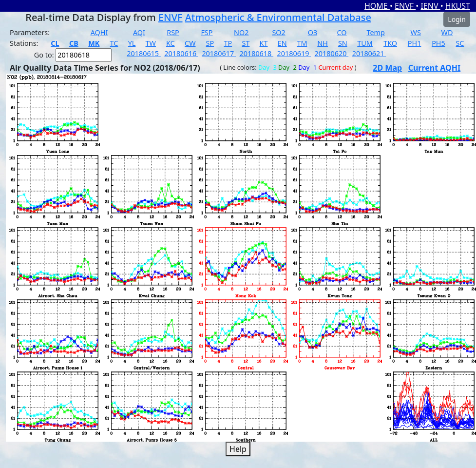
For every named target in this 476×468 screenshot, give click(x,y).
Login (457, 19)
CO (342, 32)
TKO (390, 43)
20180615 (144, 53)
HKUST (458, 6)
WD (447, 32)
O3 (313, 32)
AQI (139, 32)
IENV (430, 6)
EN (282, 43)
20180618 (256, 53)
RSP (173, 32)
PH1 (415, 43)
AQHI (99, 32)
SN (343, 43)
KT (264, 43)
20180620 (332, 53)
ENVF (405, 6)
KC (171, 43)
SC (460, 43)
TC (114, 43)
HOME (377, 6)
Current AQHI (435, 68)
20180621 (369, 53)
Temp (375, 32)
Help (238, 449)
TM (302, 43)
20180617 (219, 53)
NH (323, 43)
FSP (207, 32)
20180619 (294, 53)
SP (210, 43)
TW (151, 43)
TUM (365, 43)
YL (132, 43)
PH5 (438, 43)
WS (416, 32)
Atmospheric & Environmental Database (278, 17)
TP (228, 43)
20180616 (181, 53)
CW (190, 43)
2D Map (387, 68)
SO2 (278, 32)
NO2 (241, 32)
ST (246, 43)
